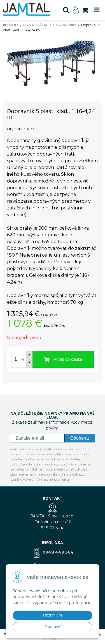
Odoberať (80, 438)
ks (23, 359)
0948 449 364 (58, 552)
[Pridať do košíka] (63, 359)
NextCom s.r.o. (53, 639)
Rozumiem (53, 615)
